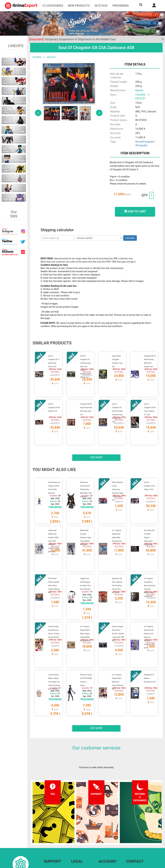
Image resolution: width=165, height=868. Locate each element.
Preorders (121, 6)
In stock (101, 6)
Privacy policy (78, 835)
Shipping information (54, 835)
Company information (82, 842)
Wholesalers (105, 842)
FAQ (46, 829)
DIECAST (51, 57)
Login (101, 835)
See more (96, 445)
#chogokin (141, 145)
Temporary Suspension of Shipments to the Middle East (73, 39)
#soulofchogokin (145, 142)
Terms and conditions (82, 829)
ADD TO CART (135, 211)
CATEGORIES (53, 6)
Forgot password (107, 829)
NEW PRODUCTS (79, 6)
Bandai (139, 90)
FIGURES (37, 57)
